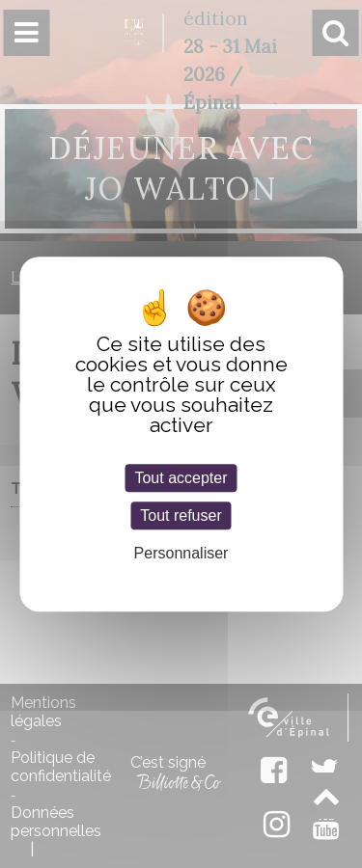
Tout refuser (181, 515)
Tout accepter (181, 478)
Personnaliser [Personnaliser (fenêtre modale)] (181, 554)
